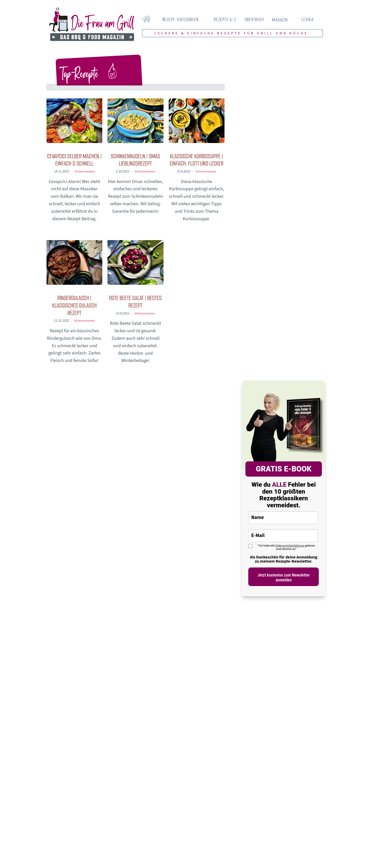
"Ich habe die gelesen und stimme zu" (286, 547)
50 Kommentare (85, 321)
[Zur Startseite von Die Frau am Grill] (92, 25)
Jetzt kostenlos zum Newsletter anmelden (284, 578)
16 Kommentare (206, 171)
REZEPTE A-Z (225, 19)
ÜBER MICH (254, 19)
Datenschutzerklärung (290, 546)
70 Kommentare (85, 171)
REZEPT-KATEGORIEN (180, 19)
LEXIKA (307, 19)
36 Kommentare (145, 171)
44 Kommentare (145, 313)
